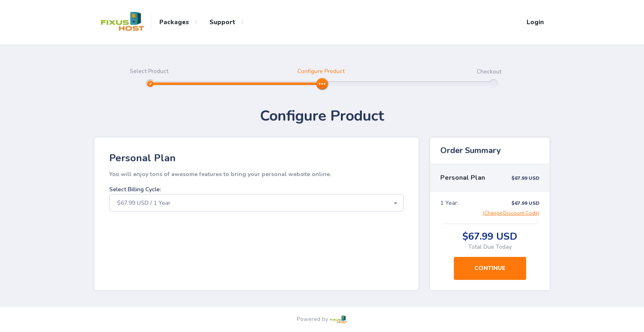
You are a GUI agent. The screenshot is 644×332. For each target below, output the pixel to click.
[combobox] (256, 203)
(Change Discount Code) (511, 213)
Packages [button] (174, 22)
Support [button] (222, 22)
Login (535, 22)
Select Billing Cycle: (135, 189)
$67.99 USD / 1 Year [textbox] (144, 203)
